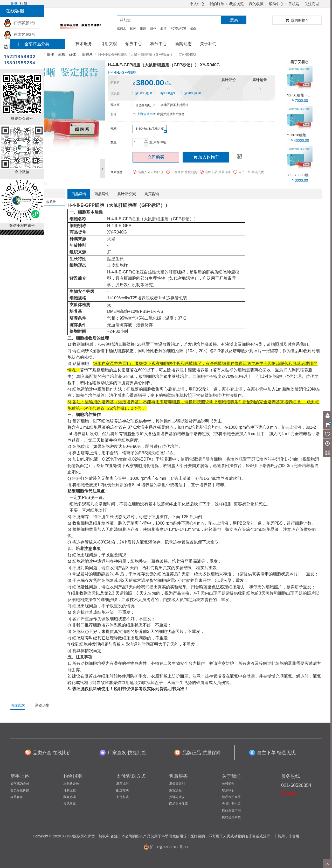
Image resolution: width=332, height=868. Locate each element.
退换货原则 (177, 784)
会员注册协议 (231, 804)
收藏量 (51, 202)
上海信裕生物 (146, 114)
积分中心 (158, 44)
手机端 (294, 4)
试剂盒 (121, 29)
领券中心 (134, 44)
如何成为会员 (20, 784)
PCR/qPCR (178, 29)
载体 (153, 29)
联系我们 (228, 790)
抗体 (133, 29)
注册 (24, 4)
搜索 (234, 20)
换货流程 (175, 790)
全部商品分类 (34, 44)
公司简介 (228, 784)
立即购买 (156, 157)
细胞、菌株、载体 (61, 54)
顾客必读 (70, 797)
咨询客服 (288, 793)
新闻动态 (183, 44)
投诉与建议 (177, 797)
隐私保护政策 (231, 797)
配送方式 (122, 790)
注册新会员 (71, 784)
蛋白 (193, 29)
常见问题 (70, 804)
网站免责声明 (231, 810)
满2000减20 (193, 93)
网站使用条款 (231, 817)
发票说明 (122, 784)
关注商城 (312, 4)
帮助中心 (276, 4)
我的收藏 (256, 4)
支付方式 (122, 797)
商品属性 (102, 194)
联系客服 (17, 797)
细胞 (143, 29)
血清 (163, 29)
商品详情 (79, 194)
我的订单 (217, 4)
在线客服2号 (19, 34)
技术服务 (84, 44)
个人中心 (197, 4)
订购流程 (70, 790)
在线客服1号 (19, 23)
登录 (14, 4)
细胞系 (87, 54)
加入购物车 (206, 157)
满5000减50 (144, 93)
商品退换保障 (178, 804)
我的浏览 (237, 4)
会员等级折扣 (20, 790)
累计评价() (127, 194)
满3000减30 (168, 93)
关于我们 (208, 44)
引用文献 (109, 44)
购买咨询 (152, 194)
